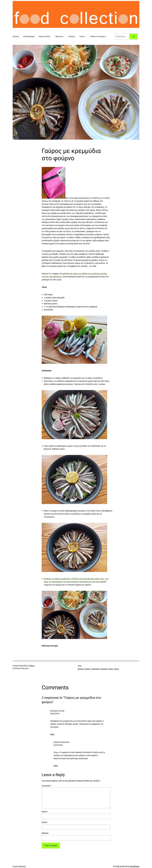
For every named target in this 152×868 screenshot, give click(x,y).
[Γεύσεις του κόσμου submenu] (106, 37)
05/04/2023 (55, 714)
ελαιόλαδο (95, 669)
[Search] (133, 37)
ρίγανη (116, 669)
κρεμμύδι (104, 669)
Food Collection (19, 866)
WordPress (135, 866)
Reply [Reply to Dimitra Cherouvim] (56, 766)
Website (45, 833)
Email (45, 822)
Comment (46, 786)
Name (45, 812)
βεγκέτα (81, 669)
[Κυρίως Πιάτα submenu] (51, 37)
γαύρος (88, 669)
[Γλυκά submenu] (85, 37)
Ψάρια (32, 666)
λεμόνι (111, 669)
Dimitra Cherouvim (62, 742)
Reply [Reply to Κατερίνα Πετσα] (52, 734)
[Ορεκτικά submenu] (64, 37)
